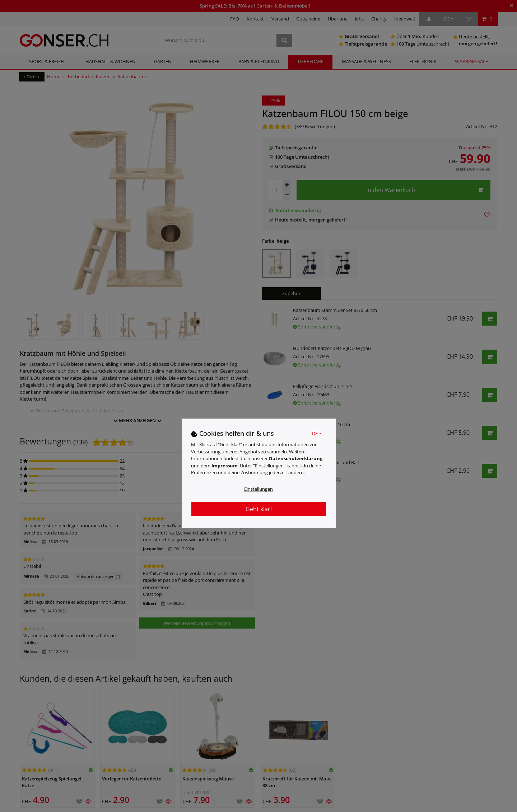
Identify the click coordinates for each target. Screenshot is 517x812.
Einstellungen (258, 489)
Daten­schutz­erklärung (296, 458)
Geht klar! (259, 509)
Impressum (225, 466)
